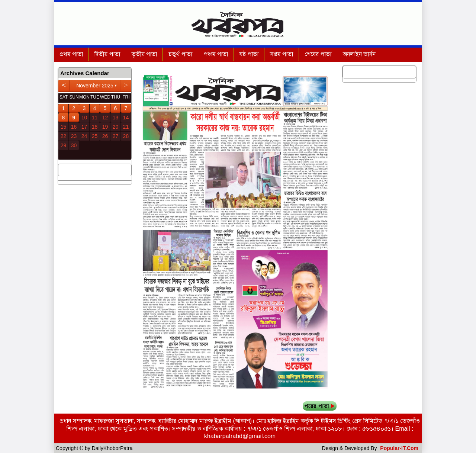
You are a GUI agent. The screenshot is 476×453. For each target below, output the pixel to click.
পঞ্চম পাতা (216, 54)
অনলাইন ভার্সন (359, 54)
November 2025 (95, 86)
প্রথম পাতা (71, 54)
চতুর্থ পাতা (180, 54)
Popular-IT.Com (399, 448)
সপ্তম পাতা (282, 54)
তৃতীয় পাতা (144, 54)
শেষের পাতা (318, 54)
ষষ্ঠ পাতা (249, 54)
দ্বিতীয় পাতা (107, 54)
